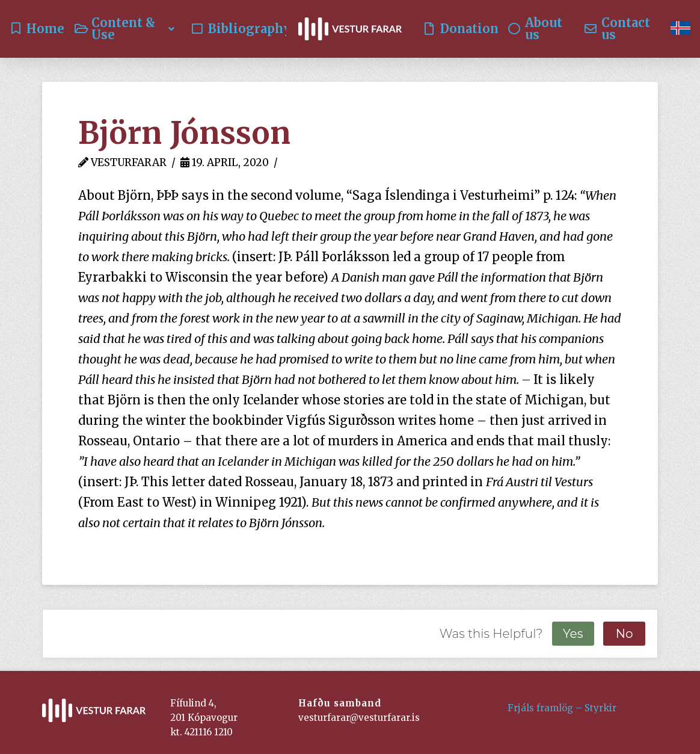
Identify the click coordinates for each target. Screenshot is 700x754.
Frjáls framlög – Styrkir (562, 708)
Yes (573, 634)
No (625, 634)
